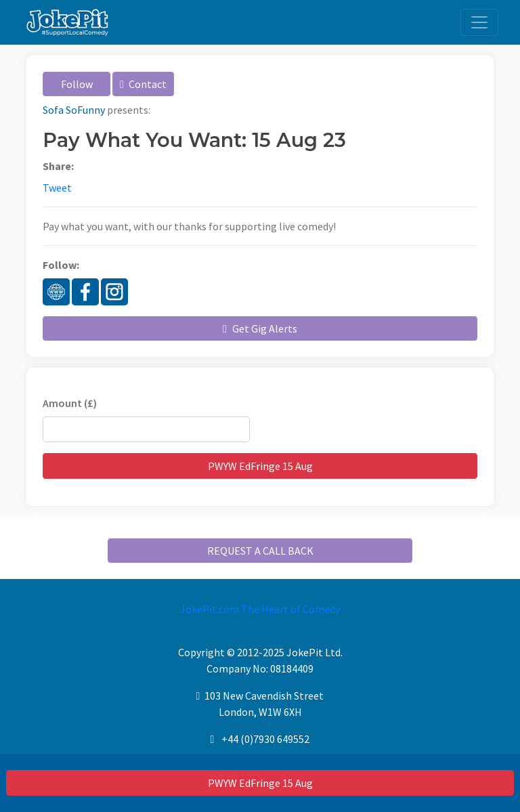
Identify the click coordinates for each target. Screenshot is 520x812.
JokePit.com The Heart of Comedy (260, 609)
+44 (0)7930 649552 (265, 739)
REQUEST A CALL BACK (260, 551)
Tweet (57, 188)
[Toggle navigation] (479, 22)
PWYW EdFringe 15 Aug (260, 783)
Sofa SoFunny (74, 110)
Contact (143, 84)
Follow (77, 84)
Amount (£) (70, 403)
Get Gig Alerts (260, 328)
